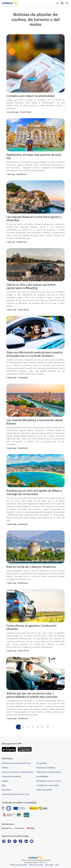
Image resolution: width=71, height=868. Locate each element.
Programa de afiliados (46, 768)
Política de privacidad (18, 865)
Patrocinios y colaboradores (49, 772)
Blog (4, 785)
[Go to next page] (53, 727)
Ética (57, 865)
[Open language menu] (62, 3)
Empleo (5, 781)
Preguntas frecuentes (11, 777)
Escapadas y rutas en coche (49, 781)
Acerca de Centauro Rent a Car (16, 794)
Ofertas (5, 768)
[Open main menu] (67, 3)
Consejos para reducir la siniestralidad (30, 96)
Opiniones (6, 790)
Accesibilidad (42, 777)
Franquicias (41, 763)
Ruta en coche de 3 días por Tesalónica (31, 567)
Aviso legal (49, 865)
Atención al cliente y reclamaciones (17, 772)
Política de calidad (44, 790)
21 (48, 727)
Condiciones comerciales (47, 785)
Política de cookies (36, 865)
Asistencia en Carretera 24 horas (16, 763)
